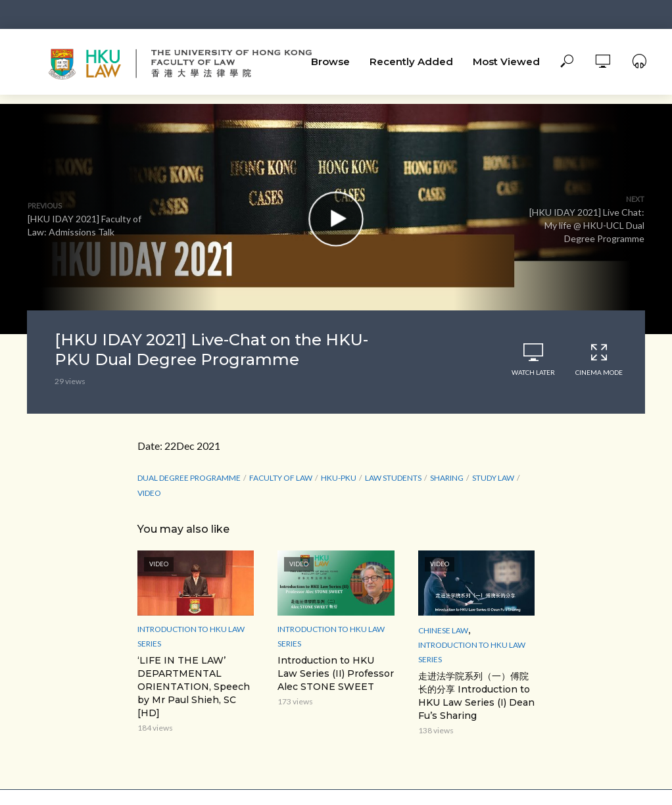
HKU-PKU (339, 478)
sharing (447, 478)
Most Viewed (506, 61)
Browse (330, 61)
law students (393, 478)
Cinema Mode (599, 359)
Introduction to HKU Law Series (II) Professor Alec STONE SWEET (336, 673)
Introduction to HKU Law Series (191, 636)
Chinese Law (443, 630)
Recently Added (411, 61)
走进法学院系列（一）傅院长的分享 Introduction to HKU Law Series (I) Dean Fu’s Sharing (476, 696)
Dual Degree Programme (189, 478)
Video (149, 493)
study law (493, 478)
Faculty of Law (281, 478)
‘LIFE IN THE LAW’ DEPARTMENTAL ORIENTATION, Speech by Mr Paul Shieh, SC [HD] (194, 687)
